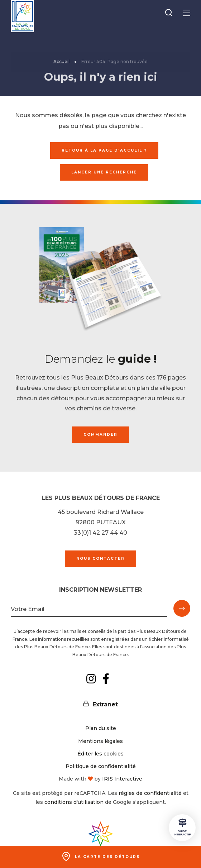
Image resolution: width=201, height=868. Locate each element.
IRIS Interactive (122, 779)
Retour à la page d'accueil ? (104, 150)
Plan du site (101, 728)
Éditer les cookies (100, 754)
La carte (107, 857)
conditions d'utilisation (74, 802)
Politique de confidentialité (101, 766)
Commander (100, 435)
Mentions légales (100, 741)
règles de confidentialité (150, 793)
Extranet (105, 704)
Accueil (61, 63)
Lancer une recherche (104, 172)
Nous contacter (100, 559)
